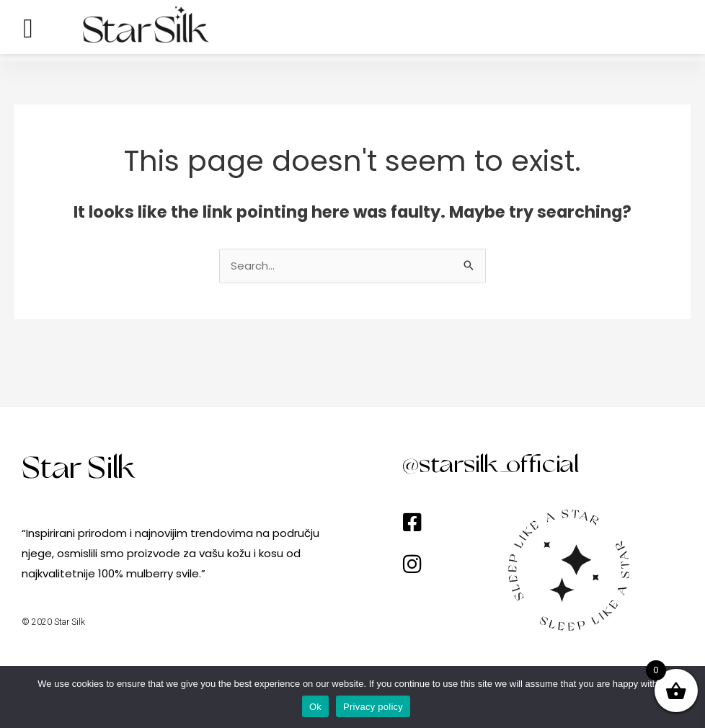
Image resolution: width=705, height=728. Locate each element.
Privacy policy (373, 707)
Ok (315, 707)
